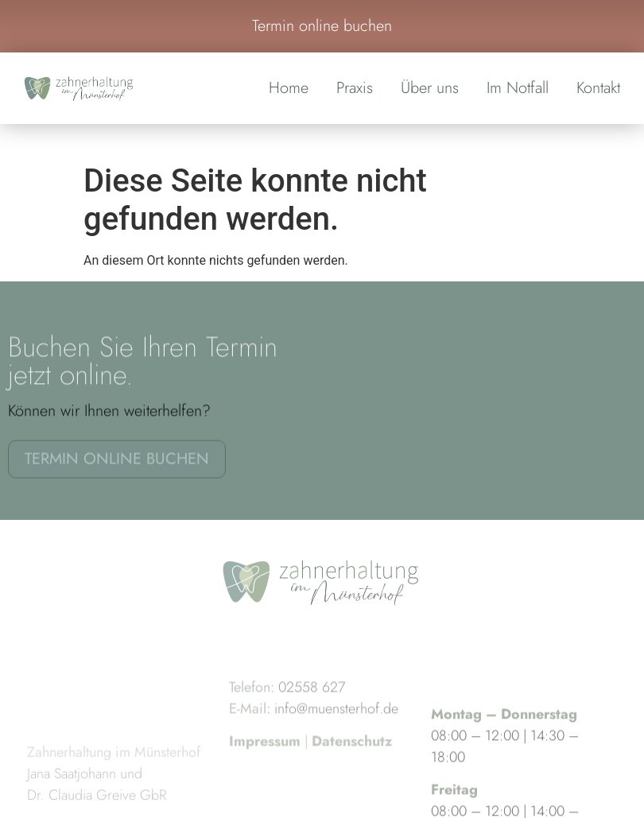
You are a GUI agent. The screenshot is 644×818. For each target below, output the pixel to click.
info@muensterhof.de (336, 727)
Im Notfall (518, 88)
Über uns (430, 88)
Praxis (355, 88)
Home (289, 88)
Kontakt (598, 88)
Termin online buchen (322, 26)
